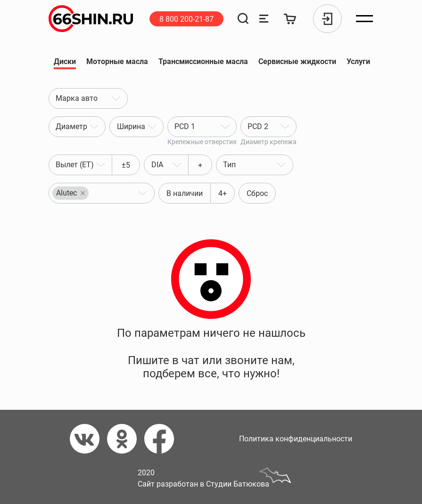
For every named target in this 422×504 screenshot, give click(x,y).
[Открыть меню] (364, 19)
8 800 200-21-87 (186, 19)
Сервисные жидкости (297, 63)
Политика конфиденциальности (296, 439)
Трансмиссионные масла (203, 63)
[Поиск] (243, 19)
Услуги (358, 63)
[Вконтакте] (88, 439)
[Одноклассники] (126, 439)
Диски (65, 63)
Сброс (257, 193)
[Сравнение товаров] (264, 19)
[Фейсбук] (163, 439)
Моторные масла (117, 63)
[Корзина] (290, 19)
